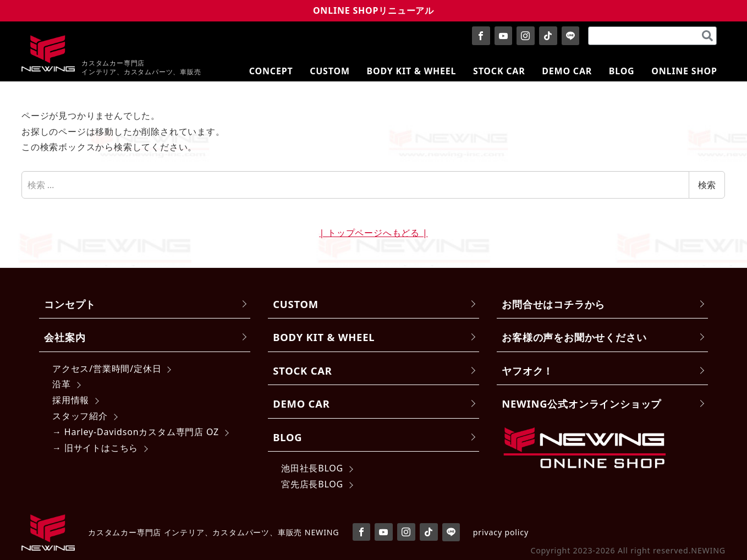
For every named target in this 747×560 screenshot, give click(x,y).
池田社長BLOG (312, 468)
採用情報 (71, 400)
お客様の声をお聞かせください (574, 337)
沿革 (62, 384)
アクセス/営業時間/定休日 (107, 369)
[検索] (707, 36)
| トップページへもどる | (373, 233)
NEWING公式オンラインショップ (581, 403)
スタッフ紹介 (80, 416)
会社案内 (65, 337)
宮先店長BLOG (312, 484)
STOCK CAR (303, 370)
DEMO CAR (301, 403)
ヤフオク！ (528, 370)
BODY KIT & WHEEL (324, 337)
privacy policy (501, 532)
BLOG (287, 437)
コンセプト (70, 304)
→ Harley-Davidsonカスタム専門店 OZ (136, 432)
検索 (707, 185)
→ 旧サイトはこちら (95, 448)
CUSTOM (296, 304)
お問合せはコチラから (553, 304)
